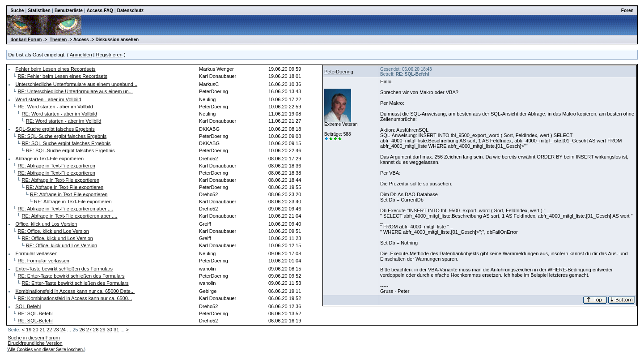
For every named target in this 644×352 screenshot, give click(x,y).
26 (82, 330)
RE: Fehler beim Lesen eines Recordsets (62, 76)
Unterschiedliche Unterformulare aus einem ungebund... (76, 84)
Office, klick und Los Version (46, 224)
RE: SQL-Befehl (35, 313)
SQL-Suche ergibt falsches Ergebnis (55, 129)
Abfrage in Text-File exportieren (49, 159)
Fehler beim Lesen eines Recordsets (55, 69)
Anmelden (81, 55)
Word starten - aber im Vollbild (48, 99)
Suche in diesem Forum (34, 338)
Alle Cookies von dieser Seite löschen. (46, 350)
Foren (627, 11)
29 (102, 330)
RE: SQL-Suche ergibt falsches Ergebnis (62, 136)
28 (96, 330)
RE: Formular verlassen (43, 261)
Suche (17, 11)
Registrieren (109, 55)
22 (49, 330)
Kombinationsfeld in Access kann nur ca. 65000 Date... (75, 291)
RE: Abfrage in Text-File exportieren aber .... (65, 209)
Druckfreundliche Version (35, 343)
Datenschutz (130, 11)
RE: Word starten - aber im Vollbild (55, 107)
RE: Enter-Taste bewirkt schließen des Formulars (71, 276)
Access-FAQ (100, 11)
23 (56, 330)
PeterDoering (339, 72)
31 (116, 330)
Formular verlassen (36, 253)
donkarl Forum (26, 40)
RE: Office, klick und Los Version (53, 231)
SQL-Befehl (28, 306)
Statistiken (39, 11)
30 (110, 330)
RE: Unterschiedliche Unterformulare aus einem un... (75, 91)
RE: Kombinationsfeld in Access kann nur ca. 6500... (75, 298)
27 (89, 330)
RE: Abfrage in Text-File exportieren (56, 166)
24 (63, 330)
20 (35, 330)
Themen (58, 40)
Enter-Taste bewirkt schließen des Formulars (64, 269)
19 (29, 330)
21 (42, 330)
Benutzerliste (69, 11)
